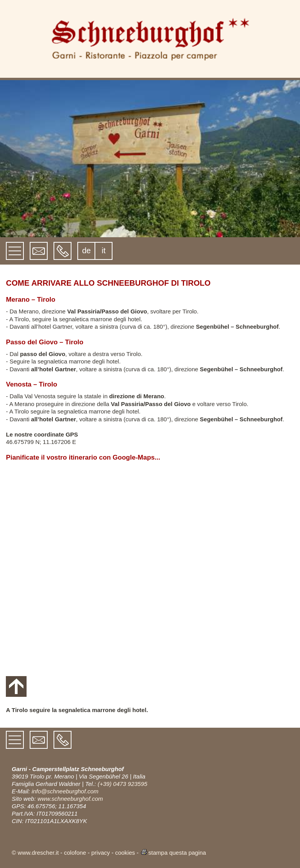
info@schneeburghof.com (65, 791)
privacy (101, 853)
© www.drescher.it (35, 853)
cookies (125, 853)
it (104, 251)
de (86, 251)
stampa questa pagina (173, 853)
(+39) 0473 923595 (122, 784)
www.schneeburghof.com (70, 799)
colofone (75, 853)
